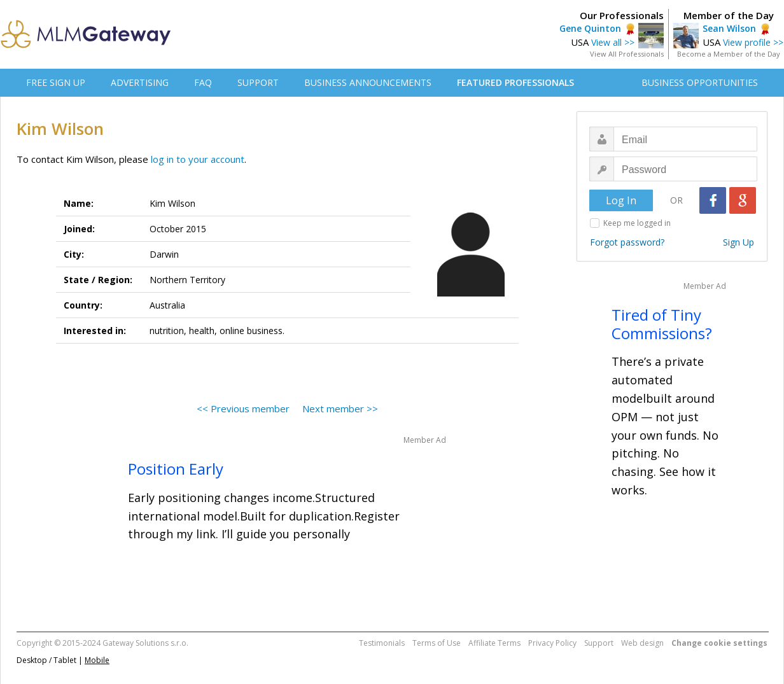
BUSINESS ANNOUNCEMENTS (368, 82)
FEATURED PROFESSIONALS (515, 82)
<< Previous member (243, 408)
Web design (642, 643)
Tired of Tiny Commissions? (662, 324)
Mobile (97, 660)
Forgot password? (627, 242)
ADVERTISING (140, 82)
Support (599, 643)
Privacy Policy (552, 643)
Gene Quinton (590, 28)
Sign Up (738, 242)
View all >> (613, 42)
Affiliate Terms (494, 643)
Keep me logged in (637, 223)
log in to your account (198, 159)
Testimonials (382, 643)
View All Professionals (627, 54)
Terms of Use (437, 643)
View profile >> (753, 42)
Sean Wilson (729, 28)
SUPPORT (258, 82)
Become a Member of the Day (729, 54)
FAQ (203, 82)
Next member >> (340, 408)
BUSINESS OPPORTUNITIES (700, 82)
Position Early (176, 469)
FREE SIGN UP (56, 82)
